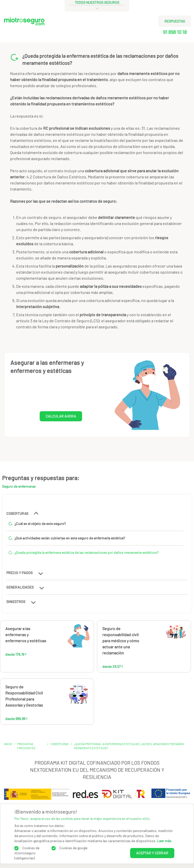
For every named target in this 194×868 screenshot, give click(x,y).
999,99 (64, 696)
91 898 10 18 (175, 32)
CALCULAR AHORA (61, 416)
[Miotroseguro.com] (24, 28)
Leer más (164, 841)
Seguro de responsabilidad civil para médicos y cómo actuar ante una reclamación (121, 641)
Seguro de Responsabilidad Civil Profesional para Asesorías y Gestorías (24, 696)
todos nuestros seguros (97, 2)
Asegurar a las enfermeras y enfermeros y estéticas (26, 635)
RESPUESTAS (175, 21)
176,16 (62, 638)
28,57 (158, 638)
